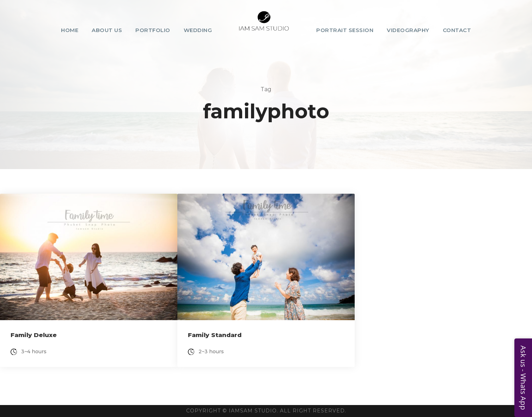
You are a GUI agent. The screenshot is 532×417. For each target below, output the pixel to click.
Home (70, 30)
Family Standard (215, 335)
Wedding (198, 30)
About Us (107, 30)
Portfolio (153, 30)
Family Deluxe (34, 335)
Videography (408, 30)
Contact (457, 30)
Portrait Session (345, 30)
